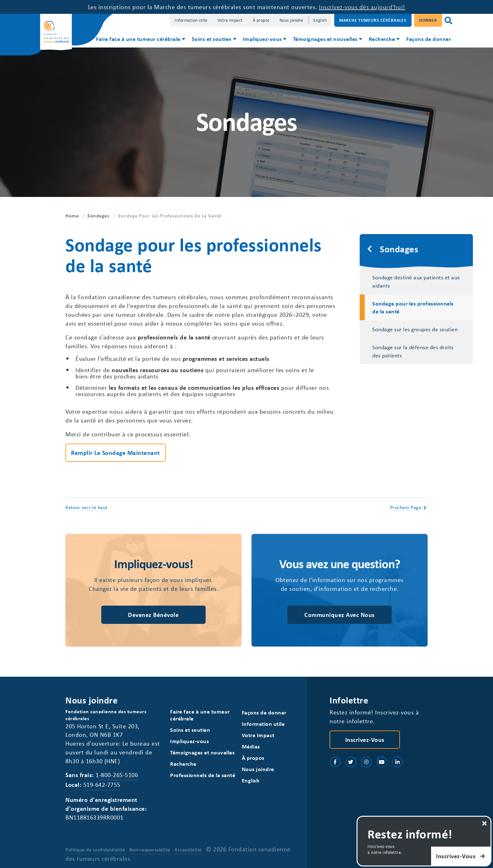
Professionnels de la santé (203, 775)
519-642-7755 (102, 784)
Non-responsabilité (150, 849)
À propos (261, 20)
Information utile (191, 20)
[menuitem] (140, 40)
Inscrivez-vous (365, 739)
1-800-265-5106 (117, 775)
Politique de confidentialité (95, 849)
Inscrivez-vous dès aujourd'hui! (362, 7)
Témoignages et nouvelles (325, 39)
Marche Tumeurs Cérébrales (373, 20)
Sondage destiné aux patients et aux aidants (416, 281)
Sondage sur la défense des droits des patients (413, 351)
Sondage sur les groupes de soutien (415, 329)
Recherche (382, 39)
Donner (428, 20)
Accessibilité (188, 849)
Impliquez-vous (262, 39)
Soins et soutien (212, 39)
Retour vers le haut (86, 507)
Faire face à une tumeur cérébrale (138, 39)
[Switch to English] (320, 20)
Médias (251, 746)
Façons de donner (429, 39)
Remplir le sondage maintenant (116, 453)
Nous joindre (291, 20)
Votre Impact (230, 20)
